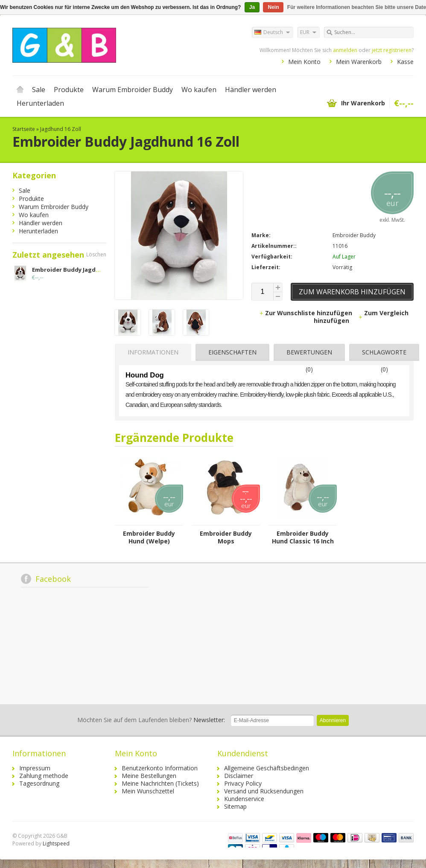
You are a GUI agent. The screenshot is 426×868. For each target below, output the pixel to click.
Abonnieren (333, 720)
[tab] (151, 352)
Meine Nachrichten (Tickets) (160, 783)
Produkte (69, 90)
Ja (252, 7)
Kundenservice (244, 799)
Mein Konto (304, 62)
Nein (273, 7)
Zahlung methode (44, 776)
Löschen (96, 254)
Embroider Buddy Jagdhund (71, 270)
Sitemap (235, 806)
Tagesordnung (39, 783)
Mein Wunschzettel (148, 791)
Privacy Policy (243, 783)
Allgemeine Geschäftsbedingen (267, 768)
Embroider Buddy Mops (226, 537)
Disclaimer (239, 776)
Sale (39, 90)
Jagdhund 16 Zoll (61, 129)
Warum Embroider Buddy (133, 90)
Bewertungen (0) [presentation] (309, 354)
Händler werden (251, 90)
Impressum (35, 768)
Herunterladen (40, 103)
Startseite (20, 90)
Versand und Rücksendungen (264, 791)
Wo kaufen (199, 90)
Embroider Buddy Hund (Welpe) (149, 537)
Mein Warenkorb (359, 62)
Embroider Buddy (354, 235)
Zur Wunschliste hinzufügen (306, 313)
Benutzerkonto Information (160, 768)
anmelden (345, 50)
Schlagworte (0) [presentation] (384, 354)
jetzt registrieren (392, 50)
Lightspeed (56, 843)
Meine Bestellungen (149, 776)
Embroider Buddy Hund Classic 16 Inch (303, 537)
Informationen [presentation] (153, 352)
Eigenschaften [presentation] (232, 352)
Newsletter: (151, 720)
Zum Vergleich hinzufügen (361, 317)
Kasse (405, 62)
